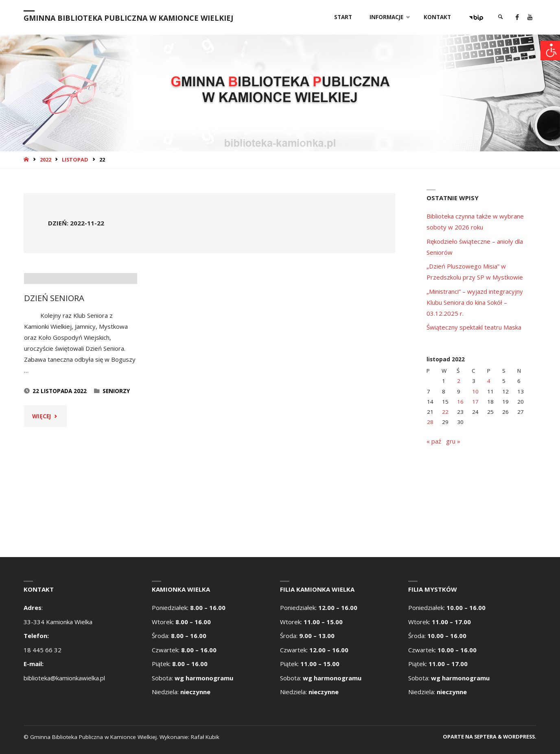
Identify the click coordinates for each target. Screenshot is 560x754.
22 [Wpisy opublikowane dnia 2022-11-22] (445, 412)
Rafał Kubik (205, 737)
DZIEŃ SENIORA (54, 408)
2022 (46, 160)
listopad (75, 160)
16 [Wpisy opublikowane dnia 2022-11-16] (460, 402)
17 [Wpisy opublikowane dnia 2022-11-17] (475, 402)
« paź (434, 441)
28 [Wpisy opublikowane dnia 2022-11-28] (430, 422)
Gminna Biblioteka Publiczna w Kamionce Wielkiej (128, 18)
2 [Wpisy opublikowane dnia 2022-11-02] (459, 381)
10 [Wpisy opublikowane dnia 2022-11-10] (475, 391)
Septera (485, 737)
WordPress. (520, 737)
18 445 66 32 (43, 650)
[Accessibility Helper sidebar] (550, 50)
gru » (453, 441)
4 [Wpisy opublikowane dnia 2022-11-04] (489, 381)
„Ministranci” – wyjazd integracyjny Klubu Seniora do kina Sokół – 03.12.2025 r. (475, 302)
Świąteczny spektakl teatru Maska (474, 327)
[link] (501, 17)
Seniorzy (116, 501)
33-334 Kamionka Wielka (58, 622)
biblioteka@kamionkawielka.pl (64, 678)
